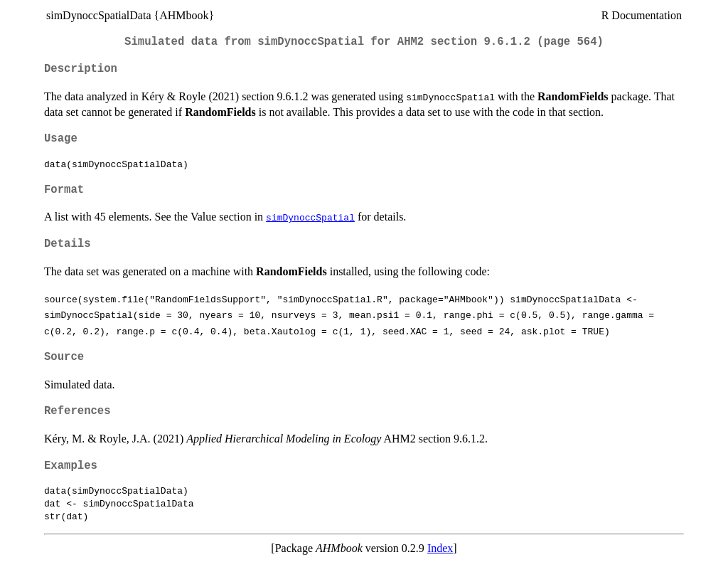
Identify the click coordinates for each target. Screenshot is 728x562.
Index (440, 548)
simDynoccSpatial (310, 217)
